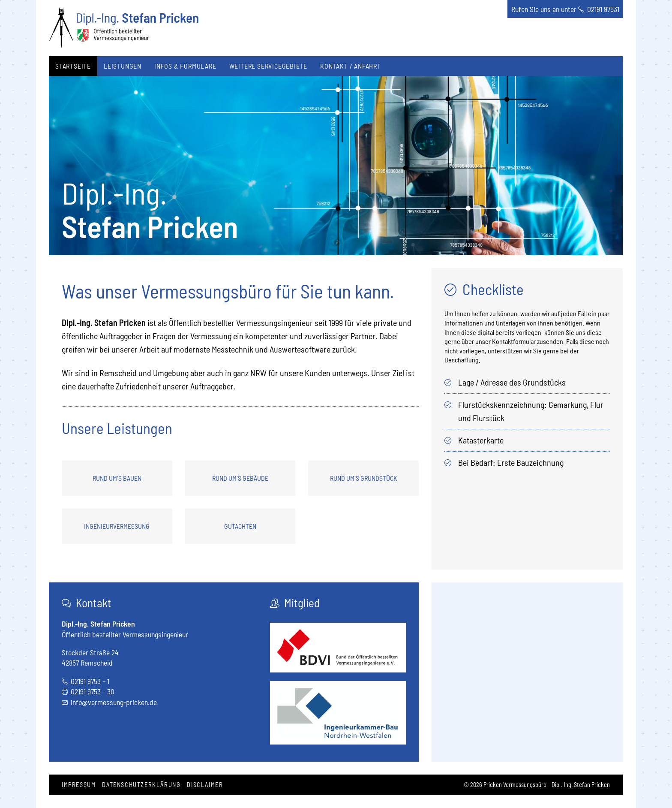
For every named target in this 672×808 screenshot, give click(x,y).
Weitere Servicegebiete (268, 66)
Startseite (73, 66)
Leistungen (123, 66)
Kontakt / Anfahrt (351, 66)
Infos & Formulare (185, 66)
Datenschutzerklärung (141, 785)
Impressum (79, 785)
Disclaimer (205, 785)
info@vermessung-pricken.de (114, 702)
